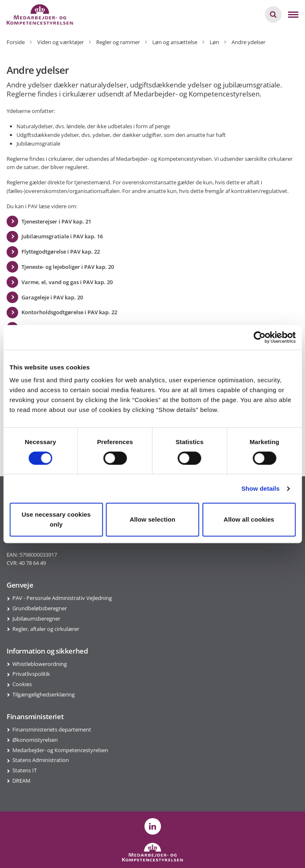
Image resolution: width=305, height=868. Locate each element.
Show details (261, 488)
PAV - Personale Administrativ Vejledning (62, 598)
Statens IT (25, 770)
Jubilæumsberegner (36, 619)
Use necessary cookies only (56, 519)
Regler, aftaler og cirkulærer (46, 629)
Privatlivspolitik (31, 674)
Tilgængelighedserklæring (44, 694)
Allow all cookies (249, 519)
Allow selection (152, 519)
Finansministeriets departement (52, 729)
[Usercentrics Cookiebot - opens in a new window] (259, 337)
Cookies (22, 684)
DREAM (21, 781)
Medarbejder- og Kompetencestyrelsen (60, 750)
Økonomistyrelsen (35, 740)
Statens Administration (41, 760)
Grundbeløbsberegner (40, 608)
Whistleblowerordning (40, 664)
